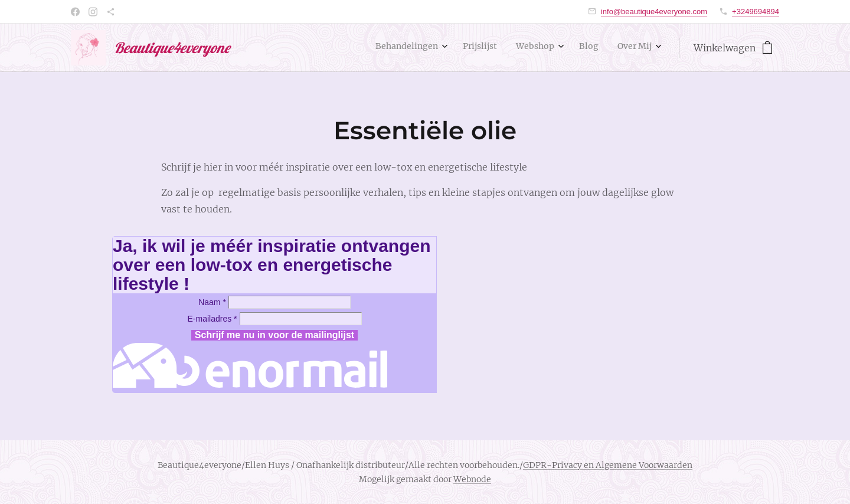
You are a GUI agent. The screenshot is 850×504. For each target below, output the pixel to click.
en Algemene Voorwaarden (637, 465)
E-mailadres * (212, 319)
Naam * (212, 302)
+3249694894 (756, 12)
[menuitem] (571, 48)
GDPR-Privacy (552, 465)
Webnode (472, 479)
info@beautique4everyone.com (654, 12)
